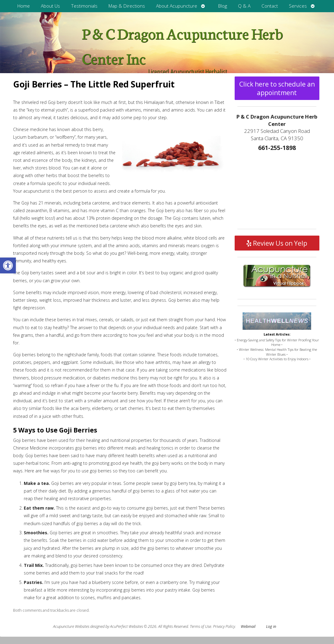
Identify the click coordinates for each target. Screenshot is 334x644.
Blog (223, 6)
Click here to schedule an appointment (277, 88)
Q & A (244, 6)
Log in (271, 626)
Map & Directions (127, 6)
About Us (50, 6)
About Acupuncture (177, 6)
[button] (8, 265)
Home (24, 6)
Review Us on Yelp (277, 243)
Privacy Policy (224, 626)
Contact (270, 6)
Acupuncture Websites (71, 626)
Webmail (248, 626)
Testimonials (84, 6)
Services (298, 6)
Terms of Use (201, 626)
